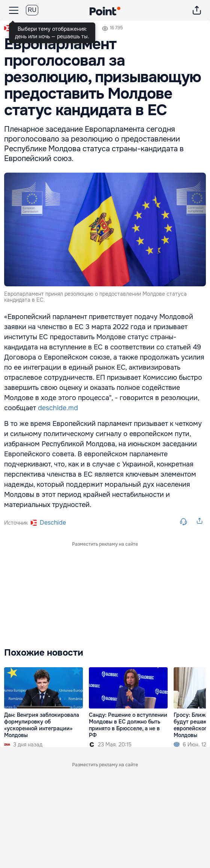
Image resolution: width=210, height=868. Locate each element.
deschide (53, 523)
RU (32, 10)
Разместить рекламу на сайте (105, 544)
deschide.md (58, 408)
